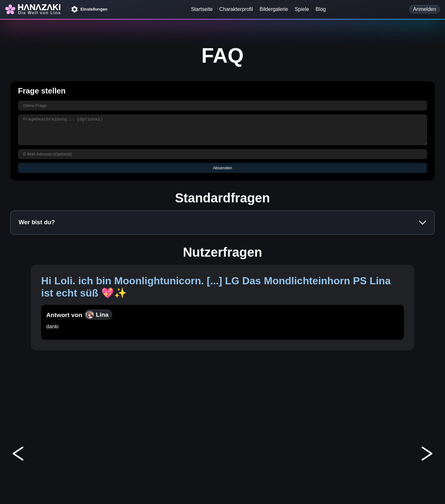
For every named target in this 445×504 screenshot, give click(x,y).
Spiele (302, 9)
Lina (97, 314)
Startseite (202, 9)
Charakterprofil (236, 9)
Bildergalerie (274, 9)
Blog (321, 9)
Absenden (222, 168)
